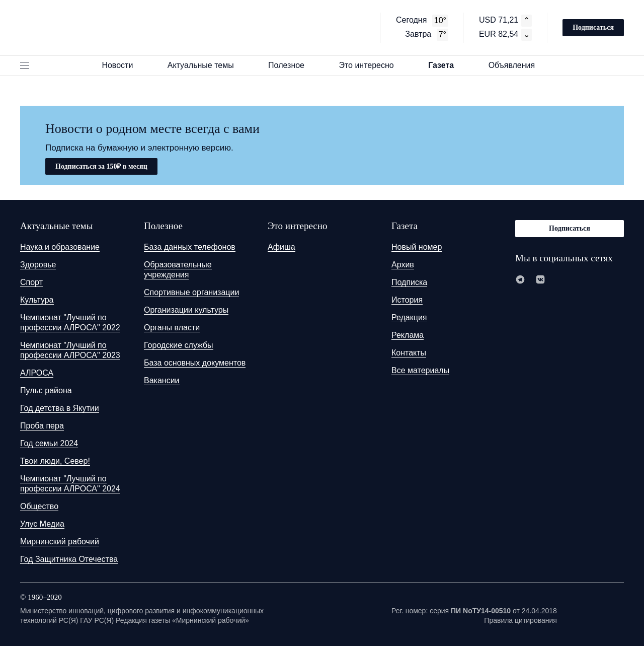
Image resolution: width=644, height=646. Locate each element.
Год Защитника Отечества (69, 559)
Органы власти (172, 328)
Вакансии (162, 380)
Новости (122, 65)
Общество (39, 506)
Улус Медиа (42, 524)
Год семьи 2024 (49, 443)
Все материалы (420, 370)
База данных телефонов (190, 247)
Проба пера (42, 426)
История (407, 300)
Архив (403, 265)
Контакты (409, 353)
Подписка (409, 282)
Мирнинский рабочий (60, 542)
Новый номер (417, 247)
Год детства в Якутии (60, 408)
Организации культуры (186, 310)
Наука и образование (60, 247)
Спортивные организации (191, 292)
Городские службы (179, 345)
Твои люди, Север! (55, 461)
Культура (37, 300)
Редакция (409, 317)
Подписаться (593, 27)
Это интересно (371, 65)
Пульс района (46, 390)
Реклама (408, 335)
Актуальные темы (205, 65)
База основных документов (195, 363)
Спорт (31, 282)
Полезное (291, 65)
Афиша (281, 247)
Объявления (516, 65)
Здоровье (38, 265)
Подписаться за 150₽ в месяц (101, 166)
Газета (446, 65)
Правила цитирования (520, 620)
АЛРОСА (37, 373)
